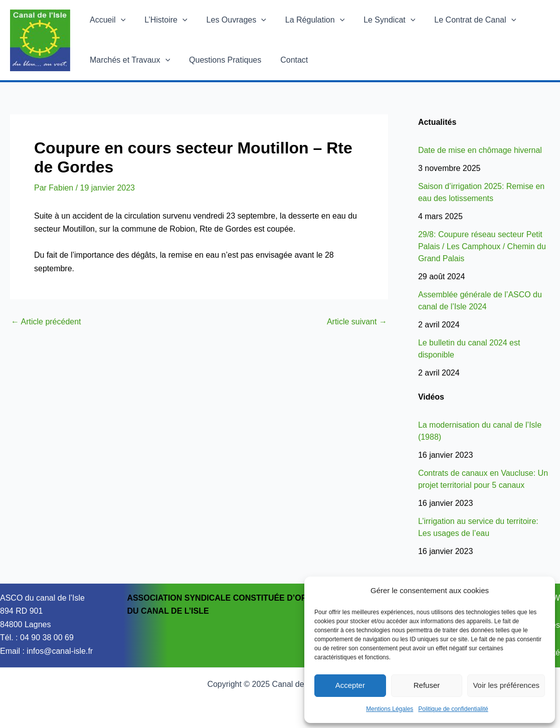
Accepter (350, 685)
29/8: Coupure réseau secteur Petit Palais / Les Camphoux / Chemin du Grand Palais (482, 246)
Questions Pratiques (221, 60)
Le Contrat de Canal (458, 20)
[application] (119, 20)
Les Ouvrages (229, 20)
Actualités (437, 122)
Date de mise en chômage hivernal (480, 150)
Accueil (106, 20)
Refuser (427, 685)
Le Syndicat (376, 20)
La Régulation (304, 20)
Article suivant (357, 322)
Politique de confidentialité (453, 709)
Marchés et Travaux (128, 60)
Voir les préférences (506, 685)
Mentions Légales (390, 709)
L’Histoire (161, 20)
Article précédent (46, 322)
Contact (287, 60)
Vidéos (431, 397)
